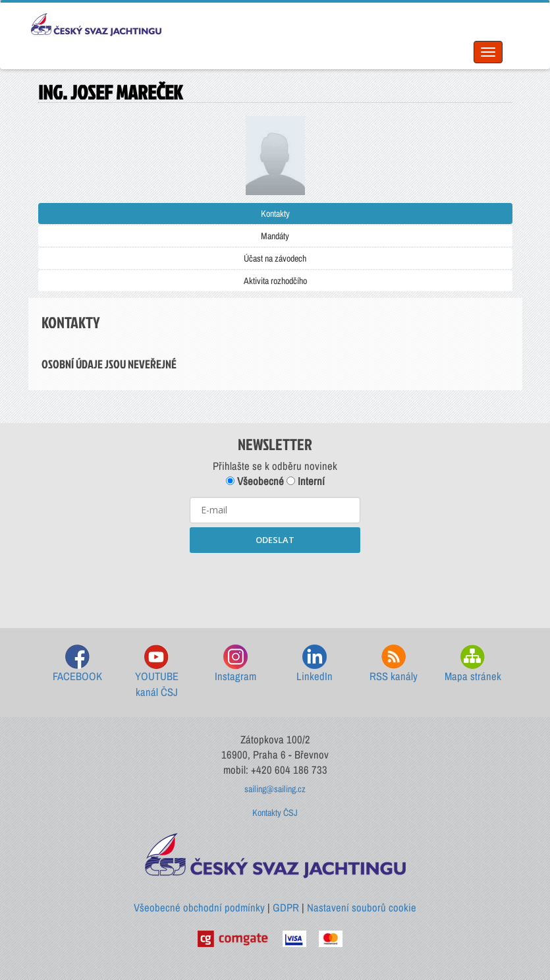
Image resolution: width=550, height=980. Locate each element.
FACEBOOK (77, 664)
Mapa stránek (473, 664)
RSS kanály (394, 664)
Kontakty (275, 214)
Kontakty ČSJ (275, 813)
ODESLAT (275, 540)
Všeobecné (255, 481)
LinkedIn (315, 664)
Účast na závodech (275, 258)
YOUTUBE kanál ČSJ (157, 672)
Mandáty (275, 236)
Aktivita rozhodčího (275, 281)
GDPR (286, 908)
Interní (306, 481)
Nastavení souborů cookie (362, 908)
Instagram (235, 664)
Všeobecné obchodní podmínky (199, 908)
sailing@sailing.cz (275, 789)
